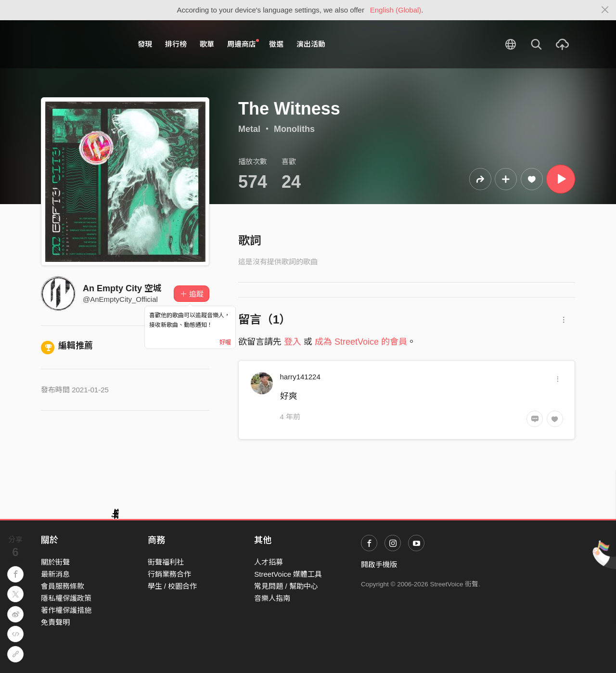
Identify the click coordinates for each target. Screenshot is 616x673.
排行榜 (176, 44)
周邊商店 (243, 44)
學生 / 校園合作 (173, 586)
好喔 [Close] (225, 342)
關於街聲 (55, 562)
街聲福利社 (166, 562)
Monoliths (294, 129)
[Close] (605, 10)
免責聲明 (55, 622)
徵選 (276, 44)
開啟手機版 (379, 564)
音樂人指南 (272, 598)
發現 (145, 44)
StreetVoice (81, 44)
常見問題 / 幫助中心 (286, 586)
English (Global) (396, 10)
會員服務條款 (63, 586)
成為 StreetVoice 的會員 (361, 342)
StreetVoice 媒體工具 (288, 574)
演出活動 (311, 44)
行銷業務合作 (169, 574)
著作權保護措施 (66, 610)
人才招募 (269, 562)
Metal (249, 129)
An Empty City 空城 (122, 288)
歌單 (207, 44)
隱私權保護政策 (66, 598)
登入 (293, 342)
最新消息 (55, 574)
